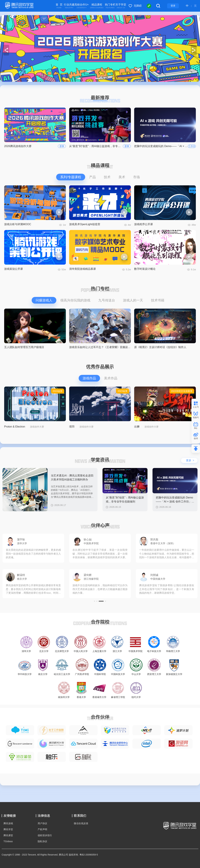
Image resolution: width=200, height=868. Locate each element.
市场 (136, 177)
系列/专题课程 (71, 177)
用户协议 (42, 823)
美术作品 (111, 378)
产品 (92, 177)
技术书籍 (158, 300)
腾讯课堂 (8, 835)
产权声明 (42, 829)
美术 (122, 177)
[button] (96, 78)
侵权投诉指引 (45, 835)
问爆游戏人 (44, 300)
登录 (173, 6)
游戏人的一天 (133, 300)
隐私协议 (42, 841)
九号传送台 (107, 300)
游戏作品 (89, 378)
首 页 (59, 6)
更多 (190, 460)
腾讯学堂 (8, 829)
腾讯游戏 (8, 823)
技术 (107, 177)
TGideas (8, 841)
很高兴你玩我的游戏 (75, 300)
